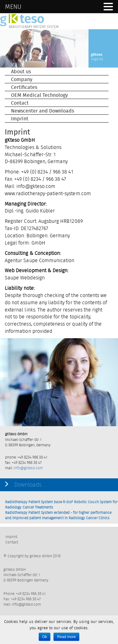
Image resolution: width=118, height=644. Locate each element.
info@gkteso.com (28, 468)
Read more (66, 637)
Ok (45, 637)
